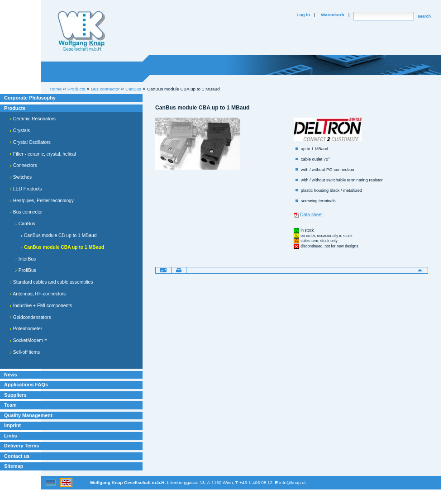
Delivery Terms (21, 446)
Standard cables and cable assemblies (51, 282)
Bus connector (26, 212)
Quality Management (28, 415)
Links (11, 436)
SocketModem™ (29, 340)
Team (10, 405)
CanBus (25, 224)
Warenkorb (332, 15)
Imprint (12, 425)
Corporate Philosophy (30, 98)
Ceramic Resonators (33, 119)
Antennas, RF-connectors (38, 294)
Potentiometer (26, 329)
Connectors (23, 165)
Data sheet (311, 215)
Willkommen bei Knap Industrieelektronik (81, 31)
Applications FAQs (26, 385)
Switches (21, 177)
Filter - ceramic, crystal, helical (43, 154)
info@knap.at (293, 482)
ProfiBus (26, 270)
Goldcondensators (30, 317)
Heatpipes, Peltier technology (42, 201)
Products (15, 108)
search (424, 16)
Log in (303, 15)
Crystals (20, 131)
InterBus (25, 259)
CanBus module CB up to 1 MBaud (58, 235)
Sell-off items (25, 352)
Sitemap (14, 466)
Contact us (17, 456)
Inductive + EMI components (41, 306)
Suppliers (15, 395)
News (11, 375)
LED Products (26, 189)
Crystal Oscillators (30, 142)
